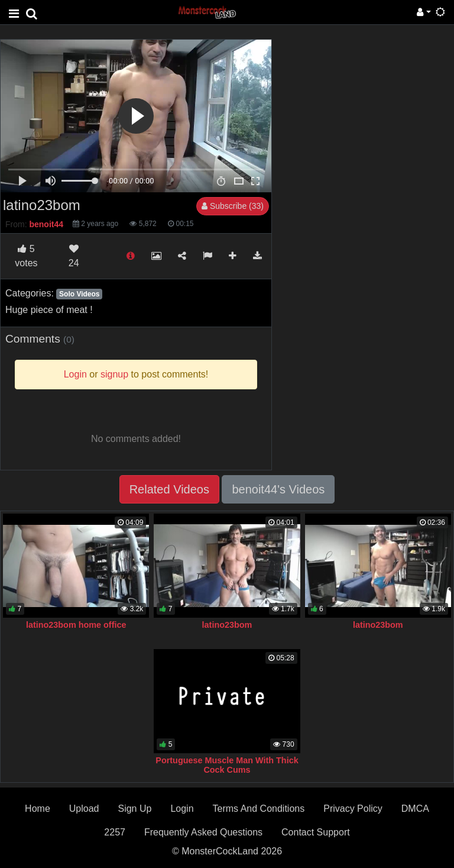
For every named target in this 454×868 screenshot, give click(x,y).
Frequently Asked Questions (203, 832)
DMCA (415, 809)
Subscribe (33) (233, 206)
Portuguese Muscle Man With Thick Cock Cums (227, 765)
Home (38, 809)
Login (182, 809)
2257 (115, 832)
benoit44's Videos (278, 489)
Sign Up (134, 809)
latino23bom (227, 625)
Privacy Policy (353, 809)
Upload (84, 809)
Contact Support (316, 832)
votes (26, 256)
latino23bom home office (76, 625)
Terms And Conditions (259, 809)
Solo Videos (79, 294)
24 (74, 256)
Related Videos (169, 489)
